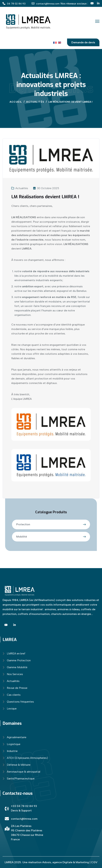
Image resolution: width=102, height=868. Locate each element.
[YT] (92, 3)
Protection (23, 524)
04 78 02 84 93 (16, 4)
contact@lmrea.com (48, 4)
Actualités (22, 188)
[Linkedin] (98, 3)
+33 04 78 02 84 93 (24, 806)
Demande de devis (83, 42)
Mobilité (22, 537)
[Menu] (97, 21)
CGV (94, 862)
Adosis (47, 862)
